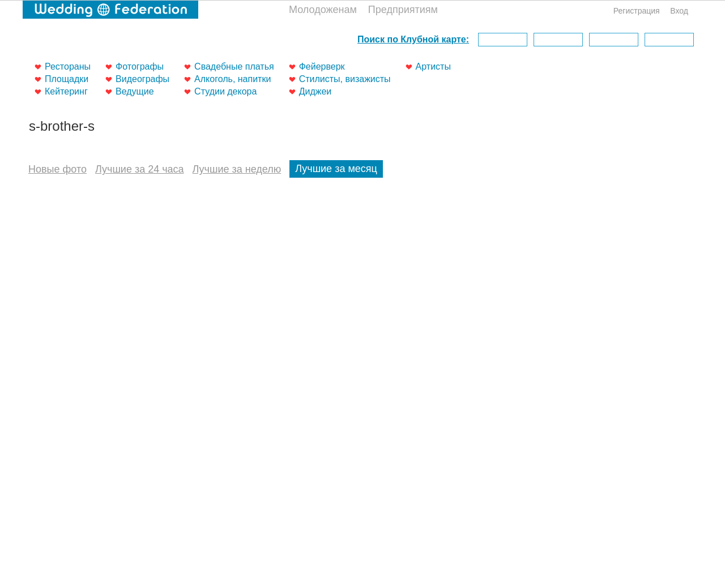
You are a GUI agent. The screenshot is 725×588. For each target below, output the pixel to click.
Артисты (433, 66)
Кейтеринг (66, 91)
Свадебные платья (234, 66)
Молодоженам (323, 10)
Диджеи (315, 91)
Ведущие (135, 91)
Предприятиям (403, 10)
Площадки (67, 79)
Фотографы (140, 66)
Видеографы (142, 79)
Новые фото (57, 169)
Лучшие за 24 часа (140, 169)
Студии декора (225, 91)
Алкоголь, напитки (233, 79)
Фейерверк (322, 66)
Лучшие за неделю (237, 169)
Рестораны (68, 66)
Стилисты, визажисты (345, 79)
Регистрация (637, 11)
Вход (679, 11)
